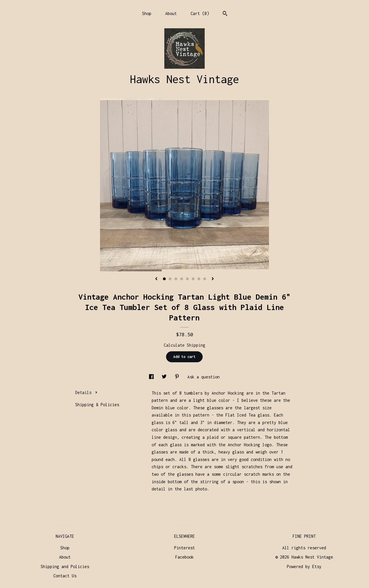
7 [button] (199, 279)
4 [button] (182, 279)
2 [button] (170, 279)
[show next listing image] (213, 279)
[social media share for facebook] (153, 377)
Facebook (184, 557)
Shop (147, 13)
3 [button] (176, 279)
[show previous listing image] (156, 279)
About (171, 13)
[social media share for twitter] (165, 377)
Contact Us (65, 576)
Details (86, 392)
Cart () (200, 13)
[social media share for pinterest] (178, 377)
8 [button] (205, 279)
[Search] (225, 14)
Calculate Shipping (184, 345)
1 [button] (164, 279)
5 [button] (187, 279)
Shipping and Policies (65, 566)
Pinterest (184, 548)
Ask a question (204, 377)
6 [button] (193, 279)
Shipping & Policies (97, 405)
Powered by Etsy (304, 566)
